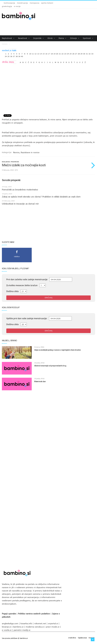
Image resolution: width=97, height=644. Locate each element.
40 (22, 56)
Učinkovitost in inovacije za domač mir (20, 204)
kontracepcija (9, 3)
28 (79, 53)
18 (52, 53)
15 (44, 53)
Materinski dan (40, 381)
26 (73, 53)
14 (41, 53)
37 (14, 56)
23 (65, 53)
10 (30, 53)
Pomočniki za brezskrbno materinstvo (20, 190)
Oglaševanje (82, 638)
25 (71, 53)
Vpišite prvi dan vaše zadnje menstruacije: (27, 318)
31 (87, 53)
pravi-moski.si (53, 627)
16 (46, 53)
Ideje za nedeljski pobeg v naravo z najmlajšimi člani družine (57, 350)
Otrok (51, 38)
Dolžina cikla (12, 291)
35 (8, 56)
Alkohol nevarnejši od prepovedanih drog (50, 366)
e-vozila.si (7, 630)
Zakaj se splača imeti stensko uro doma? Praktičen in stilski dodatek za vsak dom (41, 197)
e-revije (17, 6)
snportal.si (53, 623)
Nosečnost (24, 38)
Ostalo (6, 44)
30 (84, 53)
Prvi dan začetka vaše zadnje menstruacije (27, 279)
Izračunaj (48, 298)
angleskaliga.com (10, 623)
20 (57, 53)
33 (92, 53)
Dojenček (38, 38)
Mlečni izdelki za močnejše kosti (24, 165)
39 (19, 56)
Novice (16, 152)
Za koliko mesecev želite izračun (22, 285)
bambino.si (18, 627)
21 (60, 53)
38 (17, 56)
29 (81, 53)
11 (33, 53)
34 (6, 56)
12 (35, 53)
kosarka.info (26, 623)
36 (11, 56)
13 (38, 53)
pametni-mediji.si (22, 630)
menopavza (34, 3)
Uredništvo (72, 638)
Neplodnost (8, 38)
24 (68, 53)
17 (49, 53)
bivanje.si (6, 627)
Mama (62, 38)
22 (63, 53)
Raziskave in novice (30, 152)
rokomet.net (40, 623)
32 (90, 53)
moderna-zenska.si (35, 627)
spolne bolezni (47, 3)
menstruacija (22, 3)
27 (76, 53)
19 (54, 53)
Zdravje (75, 38)
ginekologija (7, 6)
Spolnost (88, 38)
